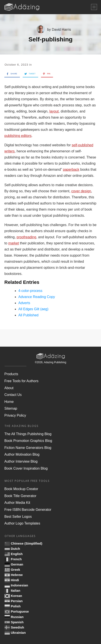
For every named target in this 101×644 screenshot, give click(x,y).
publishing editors (18, 136)
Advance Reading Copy (37, 297)
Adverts (24, 303)
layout (54, 111)
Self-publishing (50, 39)
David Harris (62, 30)
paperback (71, 170)
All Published (28, 315)
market (14, 243)
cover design (81, 191)
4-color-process (30, 291)
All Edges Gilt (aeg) (33, 309)
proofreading (26, 237)
